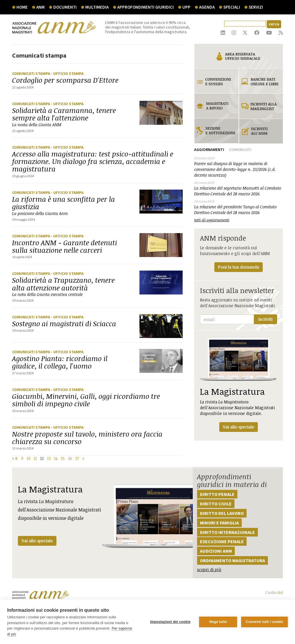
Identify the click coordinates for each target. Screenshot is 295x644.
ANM (40, 7)
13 (49, 458)
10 (29, 458)
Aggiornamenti (209, 150)
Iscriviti (265, 319)
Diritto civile (216, 504)
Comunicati (240, 150)
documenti (65, 7)
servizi (256, 7)
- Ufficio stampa (67, 73)
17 (77, 458)
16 (70, 458)
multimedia (97, 7)
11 (35, 458)
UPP (186, 7)
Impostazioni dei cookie (170, 622)
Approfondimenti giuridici (145, 7)
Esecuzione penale (222, 541)
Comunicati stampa (32, 73)
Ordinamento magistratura (232, 560)
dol (280, 593)
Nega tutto (218, 622)
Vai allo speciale (37, 541)
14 (56, 458)
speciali (232, 7)
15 (63, 458)
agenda (207, 7)
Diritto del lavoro (222, 513)
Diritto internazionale (227, 532)
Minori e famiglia (219, 523)
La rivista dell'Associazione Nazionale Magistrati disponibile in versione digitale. (239, 385)
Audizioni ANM (216, 551)
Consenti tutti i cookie (264, 622)
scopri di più (209, 570)
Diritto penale (217, 494)
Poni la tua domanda (239, 267)
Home (22, 7)
